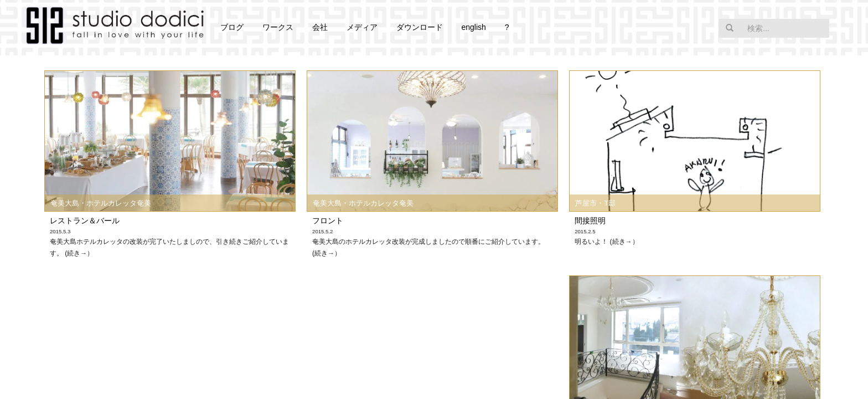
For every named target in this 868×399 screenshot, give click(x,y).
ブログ (232, 27)
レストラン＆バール (85, 221)
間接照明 (590, 221)
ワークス (278, 27)
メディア (362, 27)
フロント (328, 221)
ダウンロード (420, 27)
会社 (320, 27)
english (473, 27)
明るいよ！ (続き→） (606, 242)
